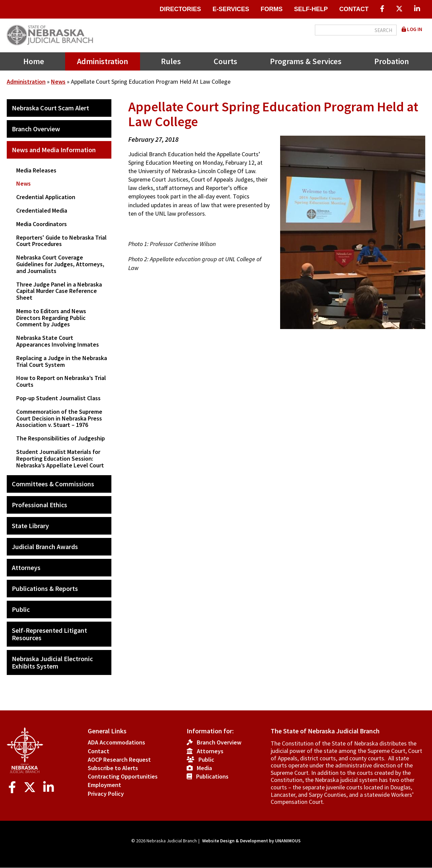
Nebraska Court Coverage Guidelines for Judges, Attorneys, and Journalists (60, 264)
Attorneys (26, 567)
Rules (171, 61)
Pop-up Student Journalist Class (58, 398)
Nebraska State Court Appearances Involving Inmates (58, 341)
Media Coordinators (42, 224)
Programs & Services (306, 61)
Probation (392, 61)
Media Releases (36, 170)
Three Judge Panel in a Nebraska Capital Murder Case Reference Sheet (59, 291)
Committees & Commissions (53, 484)
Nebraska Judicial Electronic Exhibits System (52, 662)
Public (21, 609)
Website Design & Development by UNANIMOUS (251, 841)
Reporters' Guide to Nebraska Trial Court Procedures (61, 241)
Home (34, 61)
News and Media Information (54, 150)
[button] (348, 337)
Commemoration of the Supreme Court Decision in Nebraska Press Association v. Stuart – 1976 (59, 418)
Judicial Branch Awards (45, 547)
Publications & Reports (45, 588)
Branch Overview (36, 129)
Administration (103, 61)
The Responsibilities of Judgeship (61, 438)
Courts (225, 61)
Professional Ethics (39, 505)
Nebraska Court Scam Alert (50, 108)
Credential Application (46, 197)
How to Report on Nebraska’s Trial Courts (61, 381)
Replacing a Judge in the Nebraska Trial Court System (62, 361)
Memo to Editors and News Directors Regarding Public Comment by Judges (51, 318)
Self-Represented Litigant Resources (49, 634)
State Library (30, 526)
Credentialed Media (42, 210)
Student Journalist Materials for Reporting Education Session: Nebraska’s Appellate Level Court (60, 458)
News (58, 82)
